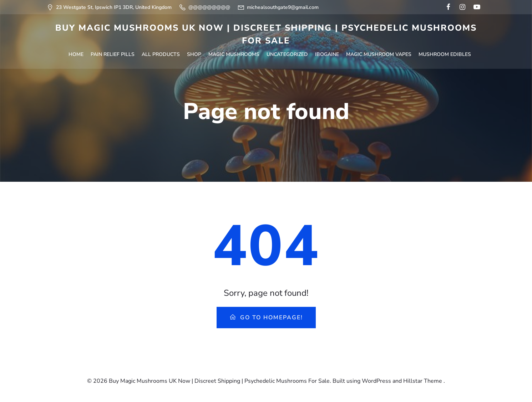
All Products (161, 54)
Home (76, 54)
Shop (194, 54)
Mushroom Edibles (445, 54)
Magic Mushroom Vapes (379, 54)
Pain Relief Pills (113, 54)
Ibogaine (327, 54)
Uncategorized (287, 54)
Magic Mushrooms (234, 54)
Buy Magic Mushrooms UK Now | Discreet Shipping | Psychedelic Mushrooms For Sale (266, 34)
